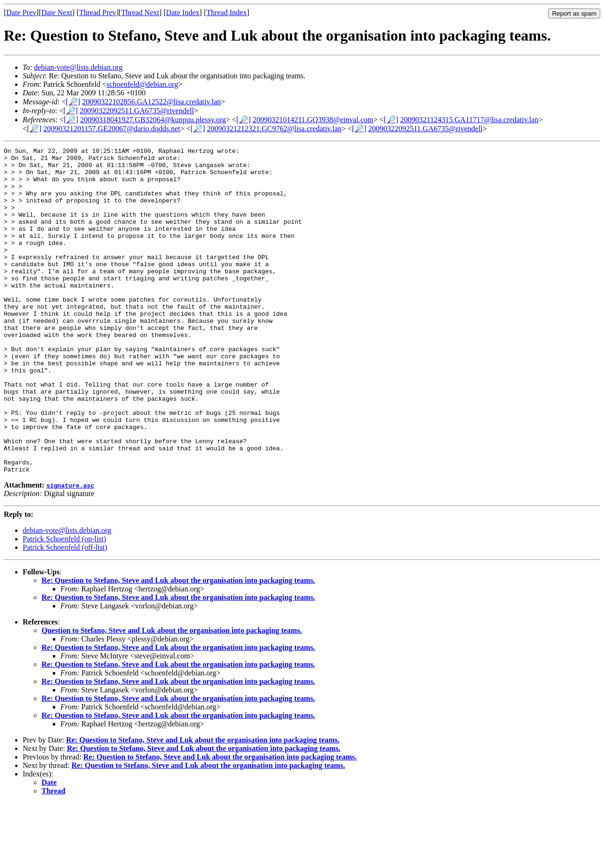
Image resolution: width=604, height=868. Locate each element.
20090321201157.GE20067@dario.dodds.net (112, 129)
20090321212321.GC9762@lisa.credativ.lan (274, 129)
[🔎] (73, 102)
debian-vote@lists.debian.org (78, 67)
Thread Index (226, 13)
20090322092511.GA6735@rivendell (137, 111)
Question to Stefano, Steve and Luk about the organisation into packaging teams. (172, 695)
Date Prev (21, 13)
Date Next (57, 13)
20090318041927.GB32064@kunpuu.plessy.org (153, 120)
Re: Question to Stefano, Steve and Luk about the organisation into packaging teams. (178, 645)
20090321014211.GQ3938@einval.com (313, 120)
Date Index (183, 13)
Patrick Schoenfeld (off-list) (65, 612)
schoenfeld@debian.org (143, 84)
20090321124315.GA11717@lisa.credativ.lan (469, 120)
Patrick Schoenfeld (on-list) (64, 604)
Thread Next (140, 13)
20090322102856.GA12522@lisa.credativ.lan (151, 102)
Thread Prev (97, 13)
